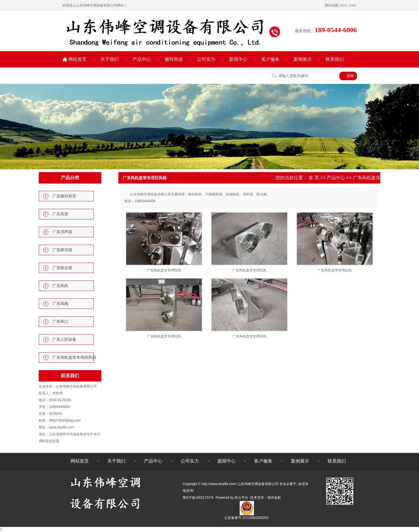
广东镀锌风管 (64, 196)
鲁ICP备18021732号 (198, 498)
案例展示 (303, 59)
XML (353, 5)
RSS (344, 5)
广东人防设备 (64, 340)
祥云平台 (241, 498)
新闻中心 (238, 59)
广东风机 (60, 286)
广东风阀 (60, 304)
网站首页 (77, 59)
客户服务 (270, 59)
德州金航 (274, 498)
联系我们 (335, 59)
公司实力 (206, 59)
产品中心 (142, 59)
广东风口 (60, 322)
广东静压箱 (62, 250)
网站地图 (332, 5)
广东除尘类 (62, 268)
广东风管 (60, 214)
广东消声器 (62, 232)
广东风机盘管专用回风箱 (74, 357)
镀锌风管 (174, 59)
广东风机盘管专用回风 (164, 270)
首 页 (314, 178)
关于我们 (110, 59)
